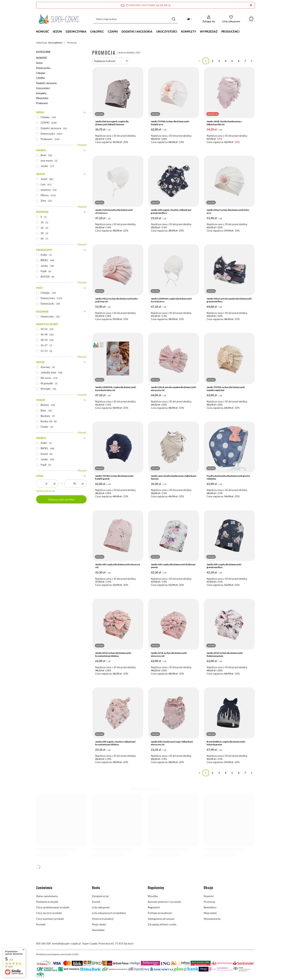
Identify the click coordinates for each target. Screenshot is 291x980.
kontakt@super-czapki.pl (66, 943)
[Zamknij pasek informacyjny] (251, 5)
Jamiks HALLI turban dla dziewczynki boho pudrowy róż (116, 300)
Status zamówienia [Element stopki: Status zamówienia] (47, 896)
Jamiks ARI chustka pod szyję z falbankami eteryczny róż (172, 743)
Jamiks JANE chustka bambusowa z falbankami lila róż (224, 123)
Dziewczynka (76, 31)
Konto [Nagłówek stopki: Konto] (96, 888)
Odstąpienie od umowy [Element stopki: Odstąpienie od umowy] (161, 919)
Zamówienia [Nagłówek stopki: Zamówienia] (44, 888)
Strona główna (55, 43)
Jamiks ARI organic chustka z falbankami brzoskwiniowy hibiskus (115, 743)
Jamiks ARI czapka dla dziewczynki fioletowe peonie (173, 566)
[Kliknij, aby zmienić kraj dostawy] (190, 19)
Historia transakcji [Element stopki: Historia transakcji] (103, 919)
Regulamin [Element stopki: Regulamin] (154, 907)
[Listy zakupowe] (231, 19)
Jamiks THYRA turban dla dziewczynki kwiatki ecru (170, 123)
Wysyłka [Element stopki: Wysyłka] (153, 896)
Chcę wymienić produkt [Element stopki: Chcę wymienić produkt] (50, 919)
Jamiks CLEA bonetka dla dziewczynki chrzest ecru (114, 211)
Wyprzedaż (209, 31)
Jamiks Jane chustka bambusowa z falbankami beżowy (174, 477)
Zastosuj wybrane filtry (61, 499)
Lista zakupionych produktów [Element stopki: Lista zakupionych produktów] (109, 913)
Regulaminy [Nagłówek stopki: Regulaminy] (156, 888)
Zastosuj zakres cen (46, 491)
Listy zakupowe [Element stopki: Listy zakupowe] (101, 907)
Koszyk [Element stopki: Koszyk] (96, 902)
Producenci (230, 31)
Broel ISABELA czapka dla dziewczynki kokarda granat (226, 743)
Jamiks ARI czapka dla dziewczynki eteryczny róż (118, 566)
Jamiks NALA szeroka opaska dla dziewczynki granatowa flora (229, 300)
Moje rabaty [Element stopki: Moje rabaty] (99, 924)
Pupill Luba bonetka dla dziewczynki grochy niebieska (228, 477)
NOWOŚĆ (43, 31)
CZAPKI (113, 31)
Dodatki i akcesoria (137, 31)
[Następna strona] (252, 61)
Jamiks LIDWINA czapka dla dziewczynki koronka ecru (171, 300)
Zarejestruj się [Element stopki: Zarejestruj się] (100, 896)
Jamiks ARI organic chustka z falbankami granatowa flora (171, 211)
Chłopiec (97, 31)
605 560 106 (43, 943)
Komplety (189, 31)
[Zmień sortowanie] (110, 61)
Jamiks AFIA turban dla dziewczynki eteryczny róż (169, 654)
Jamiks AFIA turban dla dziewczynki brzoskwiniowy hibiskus (113, 654)
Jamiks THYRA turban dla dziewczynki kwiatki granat (114, 477)
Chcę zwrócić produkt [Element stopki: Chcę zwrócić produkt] (49, 913)
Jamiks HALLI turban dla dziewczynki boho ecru (228, 211)
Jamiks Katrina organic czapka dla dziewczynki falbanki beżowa (112, 123)
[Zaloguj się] (209, 19)
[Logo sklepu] (59, 19)
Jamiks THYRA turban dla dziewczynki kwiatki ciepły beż (226, 389)
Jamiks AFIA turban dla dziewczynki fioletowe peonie (225, 654)
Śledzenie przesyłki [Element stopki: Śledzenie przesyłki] (47, 902)
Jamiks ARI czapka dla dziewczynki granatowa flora (224, 566)
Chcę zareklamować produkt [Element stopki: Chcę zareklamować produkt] (53, 907)
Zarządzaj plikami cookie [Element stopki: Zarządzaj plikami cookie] (162, 924)
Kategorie (43, 52)
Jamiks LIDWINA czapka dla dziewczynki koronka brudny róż (116, 389)
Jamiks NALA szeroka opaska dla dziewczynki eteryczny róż (173, 389)
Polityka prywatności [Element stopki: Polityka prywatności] (160, 913)
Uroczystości (167, 31)
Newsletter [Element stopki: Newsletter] (98, 930)
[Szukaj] (173, 19)
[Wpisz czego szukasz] (136, 19)
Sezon (57, 31)
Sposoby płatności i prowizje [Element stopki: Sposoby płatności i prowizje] (164, 902)
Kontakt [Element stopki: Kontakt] (41, 924)
